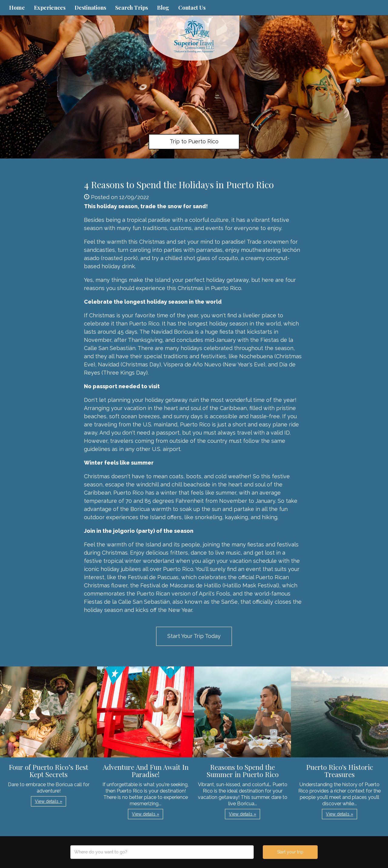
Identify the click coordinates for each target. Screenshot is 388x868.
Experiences (50, 8)
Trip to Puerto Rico (194, 141)
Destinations (90, 8)
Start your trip (290, 852)
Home (17, 8)
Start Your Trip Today (194, 636)
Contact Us (192, 8)
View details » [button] (48, 801)
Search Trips (132, 8)
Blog (163, 8)
